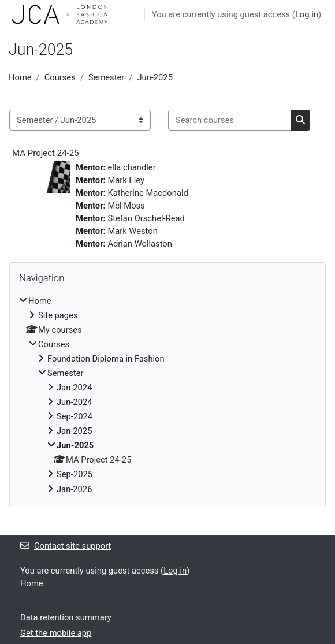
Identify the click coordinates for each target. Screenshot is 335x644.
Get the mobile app (56, 633)
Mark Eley (126, 180)
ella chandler (131, 167)
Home (20, 77)
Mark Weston (132, 231)
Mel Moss (126, 206)
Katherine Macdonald (148, 193)
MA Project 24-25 (46, 153)
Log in (307, 14)
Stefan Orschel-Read (146, 218)
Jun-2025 (155, 77)
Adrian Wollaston (139, 244)
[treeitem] (167, 395)
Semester (106, 77)
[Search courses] (230, 120)
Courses (60, 77)
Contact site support (66, 546)
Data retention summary (66, 617)
